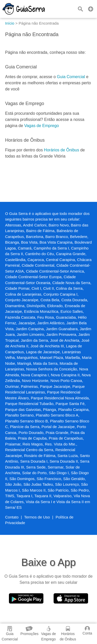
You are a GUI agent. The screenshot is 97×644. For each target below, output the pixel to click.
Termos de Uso (37, 517)
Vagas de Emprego (42, 126)
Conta (87, 631)
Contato (12, 517)
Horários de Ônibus (62, 150)
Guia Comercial (71, 77)
